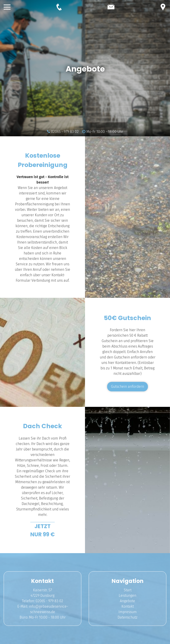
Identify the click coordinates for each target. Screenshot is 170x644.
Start (128, 590)
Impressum (128, 612)
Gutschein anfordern (128, 387)
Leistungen (128, 596)
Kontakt (128, 606)
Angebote (128, 601)
